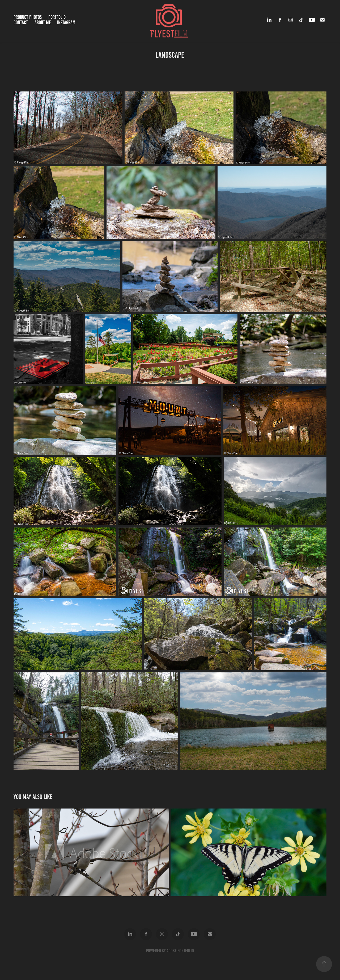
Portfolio (57, 17)
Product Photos (28, 17)
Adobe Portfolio (180, 951)
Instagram (66, 22)
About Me (43, 22)
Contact (21, 22)
